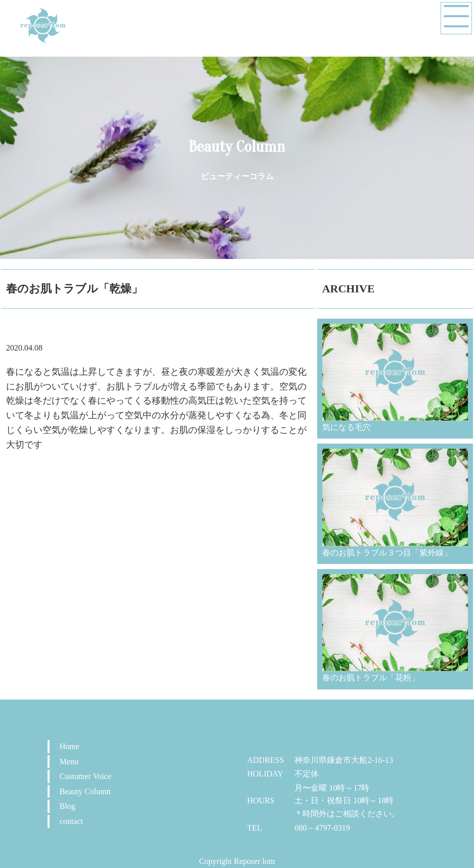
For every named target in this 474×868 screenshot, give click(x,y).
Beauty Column (85, 791)
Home (70, 746)
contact (71, 821)
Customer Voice (85, 776)
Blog (68, 806)
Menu (69, 762)
